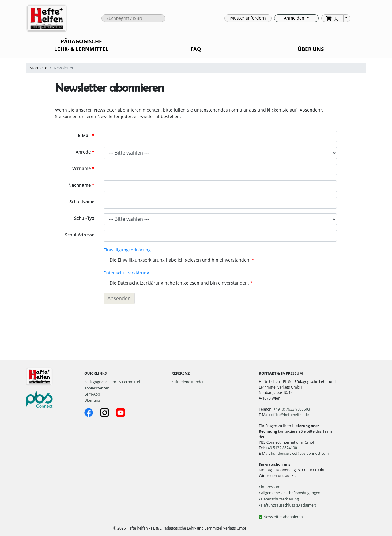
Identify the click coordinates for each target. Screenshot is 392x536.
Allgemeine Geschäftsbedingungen (290, 493)
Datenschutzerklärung (126, 273)
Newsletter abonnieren (281, 517)
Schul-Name (82, 202)
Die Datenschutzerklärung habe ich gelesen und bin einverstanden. (176, 283)
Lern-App (92, 394)
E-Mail (84, 135)
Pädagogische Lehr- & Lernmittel (112, 382)
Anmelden (295, 18)
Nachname (79, 185)
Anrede (83, 152)
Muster (248, 18)
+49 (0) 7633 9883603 (292, 409)
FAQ (196, 49)
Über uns (92, 400)
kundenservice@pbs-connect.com (300, 453)
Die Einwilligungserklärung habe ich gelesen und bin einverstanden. (177, 260)
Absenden (119, 298)
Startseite (38, 68)
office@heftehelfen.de (290, 415)
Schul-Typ (84, 218)
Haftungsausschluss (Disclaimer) (287, 505)
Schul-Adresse (80, 235)
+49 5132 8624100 (281, 448)
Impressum (269, 487)
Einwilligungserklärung (127, 250)
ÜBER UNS (311, 49)
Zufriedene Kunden (188, 382)
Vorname (81, 168)
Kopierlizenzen (97, 388)
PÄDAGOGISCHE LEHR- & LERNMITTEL (81, 45)
